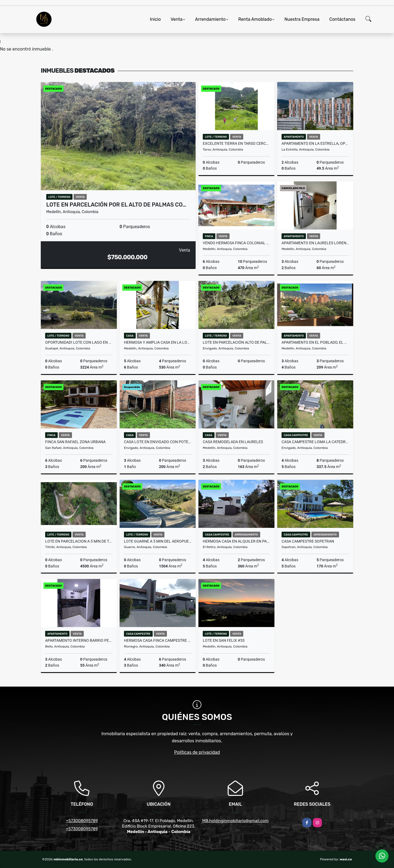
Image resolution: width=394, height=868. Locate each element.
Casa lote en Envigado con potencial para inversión (158, 442)
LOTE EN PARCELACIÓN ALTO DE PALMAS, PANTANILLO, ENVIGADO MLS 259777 (236, 342)
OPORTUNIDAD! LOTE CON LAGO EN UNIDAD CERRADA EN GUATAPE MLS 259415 (79, 342)
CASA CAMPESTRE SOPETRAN (308, 541)
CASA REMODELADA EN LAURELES (233, 442)
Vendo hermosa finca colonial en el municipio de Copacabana (236, 243)
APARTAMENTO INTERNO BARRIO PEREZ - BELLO (79, 640)
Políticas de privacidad (197, 752)
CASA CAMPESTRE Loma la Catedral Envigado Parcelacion (315, 442)
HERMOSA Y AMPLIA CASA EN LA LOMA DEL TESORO (158, 342)
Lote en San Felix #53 (224, 640)
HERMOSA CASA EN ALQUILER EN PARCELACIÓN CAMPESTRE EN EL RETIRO (236, 541)
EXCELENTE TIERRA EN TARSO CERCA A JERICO (236, 143)
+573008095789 (82, 821)
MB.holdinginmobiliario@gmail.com (235, 821)
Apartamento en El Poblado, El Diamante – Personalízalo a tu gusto (315, 342)
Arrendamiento (210, 19)
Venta (177, 19)
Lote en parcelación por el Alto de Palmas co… (116, 205)
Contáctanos (342, 19)
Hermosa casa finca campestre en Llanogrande (158, 640)
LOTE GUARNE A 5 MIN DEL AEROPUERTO (158, 541)
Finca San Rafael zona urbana (75, 442)
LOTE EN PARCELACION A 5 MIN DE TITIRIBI (79, 541)
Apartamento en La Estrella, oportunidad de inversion (315, 143)
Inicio (155, 19)
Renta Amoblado (255, 19)
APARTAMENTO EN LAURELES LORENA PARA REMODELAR (315, 243)
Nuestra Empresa (302, 19)
